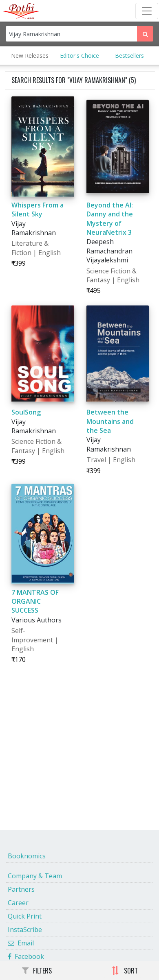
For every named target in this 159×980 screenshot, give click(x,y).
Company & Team (35, 876)
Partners (21, 889)
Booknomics (27, 856)
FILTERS (37, 971)
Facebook (26, 956)
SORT (125, 971)
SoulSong (26, 412)
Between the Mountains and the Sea (110, 421)
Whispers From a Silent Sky (38, 210)
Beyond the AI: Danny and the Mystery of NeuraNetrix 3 (110, 219)
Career (18, 903)
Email (21, 943)
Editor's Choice (79, 56)
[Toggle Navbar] (147, 11)
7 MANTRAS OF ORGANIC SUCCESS (35, 601)
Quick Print (25, 916)
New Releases (30, 56)
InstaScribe (25, 930)
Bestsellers (129, 56)
